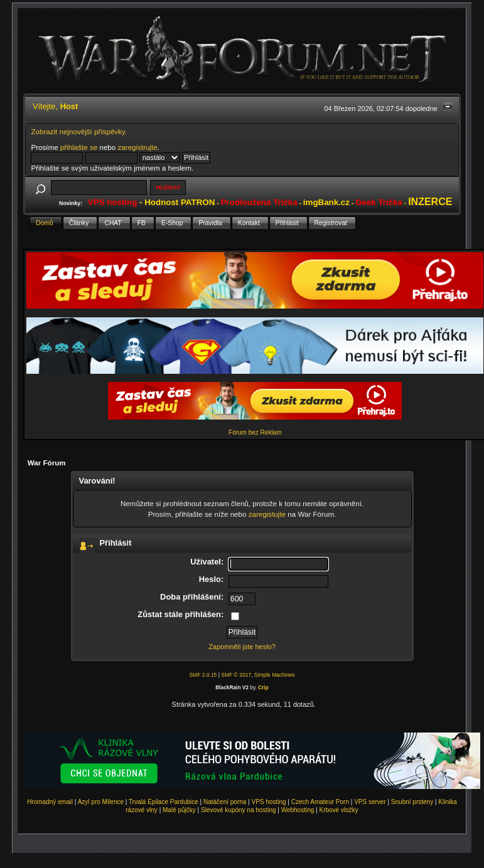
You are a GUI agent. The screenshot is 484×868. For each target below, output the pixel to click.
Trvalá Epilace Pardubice (164, 802)
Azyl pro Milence (101, 802)
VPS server (370, 802)
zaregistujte (267, 514)
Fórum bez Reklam (255, 432)
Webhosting (298, 810)
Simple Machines (275, 675)
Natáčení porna (225, 802)
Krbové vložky (338, 810)
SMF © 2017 (236, 675)
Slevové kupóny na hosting (239, 810)
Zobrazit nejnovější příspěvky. (79, 131)
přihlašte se (79, 147)
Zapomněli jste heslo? (242, 647)
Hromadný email (50, 802)
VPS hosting (269, 802)
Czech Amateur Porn (320, 802)
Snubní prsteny (412, 802)
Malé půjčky (179, 810)
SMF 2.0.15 (203, 675)
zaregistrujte (138, 147)
